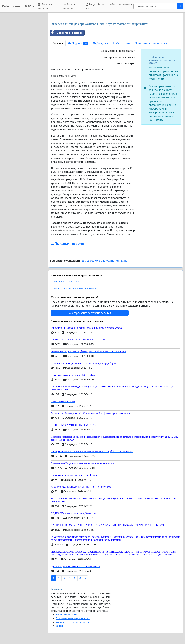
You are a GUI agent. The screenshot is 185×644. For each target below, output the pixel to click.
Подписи (78, 43)
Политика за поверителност (152, 43)
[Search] (155, 6)
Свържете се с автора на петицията (105, 261)
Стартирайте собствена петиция (90, 313)
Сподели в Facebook (66, 33)
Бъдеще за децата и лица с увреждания (74, 288)
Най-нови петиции (69, 6)
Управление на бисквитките (73, 622)
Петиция (58, 43)
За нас (60, 626)
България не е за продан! (65, 281)
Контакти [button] (124, 4)
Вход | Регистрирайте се (101, 6)
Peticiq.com (11, 6)
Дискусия (101, 43)
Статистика (121, 43)
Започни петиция (45, 6)
